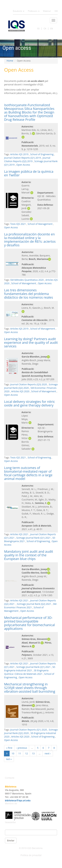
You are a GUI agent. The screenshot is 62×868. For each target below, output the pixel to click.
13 (33, 753)
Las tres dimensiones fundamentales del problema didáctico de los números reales (29, 294)
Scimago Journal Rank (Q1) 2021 (33, 538)
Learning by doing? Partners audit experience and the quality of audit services (31, 343)
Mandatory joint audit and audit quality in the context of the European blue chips (29, 555)
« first (9, 748)
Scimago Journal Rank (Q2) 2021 (34, 604)
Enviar (11, 840)
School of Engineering (42, 154)
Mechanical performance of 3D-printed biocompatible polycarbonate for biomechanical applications (30, 623)
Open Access (23, 165)
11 (20, 753)
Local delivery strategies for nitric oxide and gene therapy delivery (30, 403)
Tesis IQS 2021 (18, 224)
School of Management (40, 224)
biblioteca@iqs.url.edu (18, 801)
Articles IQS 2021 (19, 534)
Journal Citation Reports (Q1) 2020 (29, 730)
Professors (34, 11)
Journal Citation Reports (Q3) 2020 (29, 384)
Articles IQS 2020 (20, 391)
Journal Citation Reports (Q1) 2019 (22, 158)
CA (45, 29)
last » (9, 759)
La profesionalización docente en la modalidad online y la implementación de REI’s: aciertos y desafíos (30, 240)
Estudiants (19, 11)
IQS (56, 11)
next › (48, 753)
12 (26, 753)
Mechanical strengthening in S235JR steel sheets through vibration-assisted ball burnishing (30, 688)
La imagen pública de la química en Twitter (29, 173)
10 (13, 753)
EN (52, 29)
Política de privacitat (31, 855)
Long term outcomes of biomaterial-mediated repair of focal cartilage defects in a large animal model (28, 473)
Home (10, 61)
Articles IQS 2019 (19, 154)
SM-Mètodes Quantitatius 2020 (27, 280)
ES (38, 29)
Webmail (47, 11)
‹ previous (22, 748)
